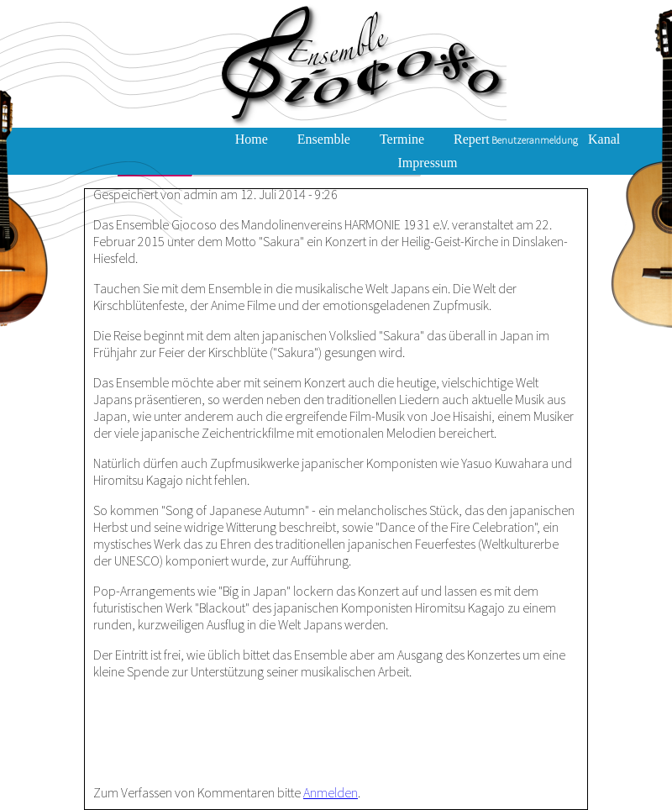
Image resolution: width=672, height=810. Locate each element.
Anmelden (331, 792)
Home (252, 139)
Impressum (427, 163)
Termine (402, 139)
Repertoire (482, 139)
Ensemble (324, 139)
